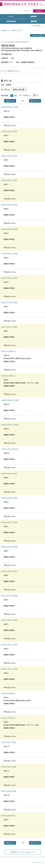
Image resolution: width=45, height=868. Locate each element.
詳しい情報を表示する (11, 71)
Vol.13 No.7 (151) (10, 180)
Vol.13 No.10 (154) (10, 107)
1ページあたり (24, 95)
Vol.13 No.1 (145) (10, 327)
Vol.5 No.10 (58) (9, 791)
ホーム (11, 16)
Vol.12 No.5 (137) (10, 571)
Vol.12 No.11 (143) (10, 425)
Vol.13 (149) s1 (9, 376)
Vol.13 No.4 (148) (10, 254)
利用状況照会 (11, 21)
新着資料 (34, 16)
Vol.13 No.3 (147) (10, 278)
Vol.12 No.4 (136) (10, 596)
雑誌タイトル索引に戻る (12, 30)
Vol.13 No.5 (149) (10, 229)
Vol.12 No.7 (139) (10, 522)
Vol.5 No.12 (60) (9, 742)
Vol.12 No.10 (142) (10, 449)
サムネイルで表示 (16, 96)
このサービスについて (38, 863)
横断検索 (34, 21)
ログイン (27, 11)
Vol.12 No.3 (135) (10, 620)
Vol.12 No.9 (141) (10, 474)
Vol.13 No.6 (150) (10, 205)
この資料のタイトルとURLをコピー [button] (22, 852)
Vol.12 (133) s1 (9, 718)
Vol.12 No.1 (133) (10, 669)
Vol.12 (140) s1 (9, 693)
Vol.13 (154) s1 (9, 351)
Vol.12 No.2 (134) (10, 645)
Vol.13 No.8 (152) (10, 156)
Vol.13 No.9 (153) (10, 131)
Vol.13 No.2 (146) (10, 303)
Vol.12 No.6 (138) (10, 547)
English (39, 11)
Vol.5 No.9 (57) (9, 816)
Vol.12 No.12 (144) (10, 400)
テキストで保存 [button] (37, 35)
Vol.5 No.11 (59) (9, 767)
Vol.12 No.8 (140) (10, 498)
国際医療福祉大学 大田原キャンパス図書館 (24, 4)
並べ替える (5, 90)
